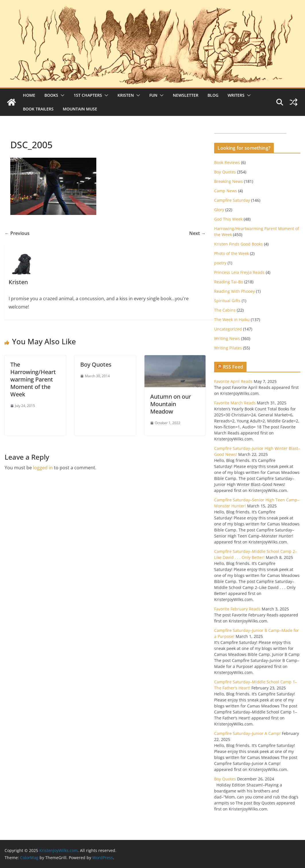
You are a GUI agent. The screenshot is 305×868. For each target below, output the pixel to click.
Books (51, 95)
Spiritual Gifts (227, 301)
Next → (197, 233)
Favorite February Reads (237, 609)
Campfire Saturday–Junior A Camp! (247, 733)
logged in (43, 468)
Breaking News (228, 181)
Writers (236, 95)
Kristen (126, 95)
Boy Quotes (96, 364)
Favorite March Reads (235, 403)
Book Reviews (227, 162)
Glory (219, 210)
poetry (220, 263)
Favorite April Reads (233, 381)
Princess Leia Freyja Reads (239, 272)
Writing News (227, 338)
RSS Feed (233, 367)
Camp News (226, 191)
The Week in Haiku (232, 320)
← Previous (17, 233)
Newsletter (186, 95)
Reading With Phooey (234, 291)
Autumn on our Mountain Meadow (171, 404)
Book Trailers (38, 109)
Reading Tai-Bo (229, 282)
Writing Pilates (228, 348)
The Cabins (225, 310)
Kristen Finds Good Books (238, 244)
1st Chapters (88, 95)
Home (29, 95)
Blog (213, 95)
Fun (153, 95)
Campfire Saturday (232, 200)
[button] (61, 95)
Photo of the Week (231, 253)
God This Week (228, 219)
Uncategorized (228, 329)
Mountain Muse (80, 109)
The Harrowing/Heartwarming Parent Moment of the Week (33, 379)
